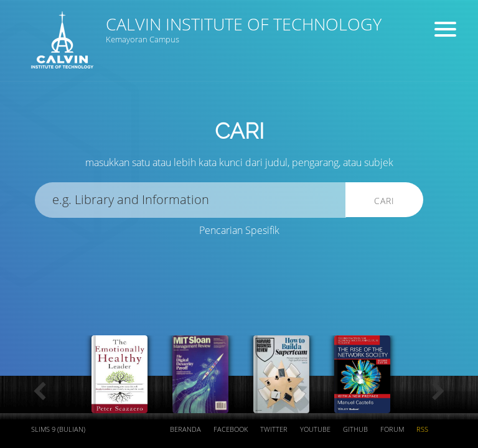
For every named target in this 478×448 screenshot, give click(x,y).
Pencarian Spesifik (239, 230)
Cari (384, 201)
